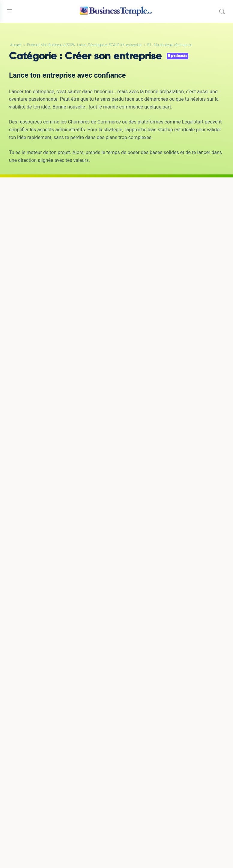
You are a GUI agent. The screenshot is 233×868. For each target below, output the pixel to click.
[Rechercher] (222, 11)
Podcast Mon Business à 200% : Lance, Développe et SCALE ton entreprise (84, 45)
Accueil (16, 45)
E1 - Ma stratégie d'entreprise (170, 45)
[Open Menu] (10, 11)
